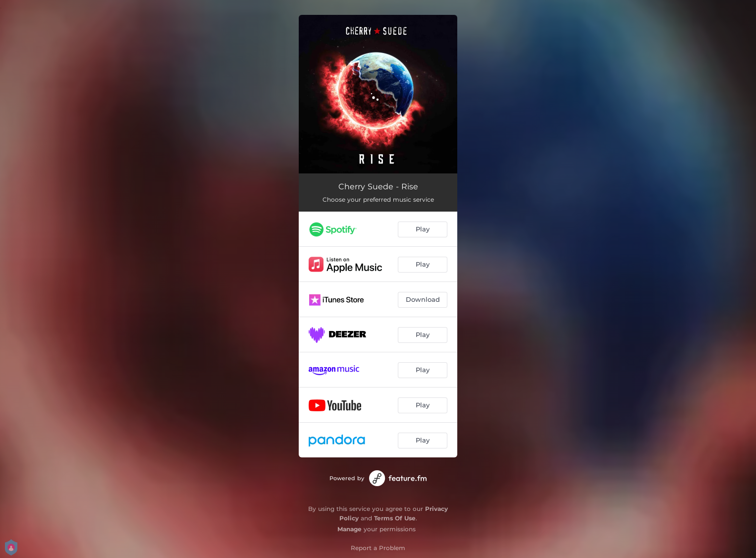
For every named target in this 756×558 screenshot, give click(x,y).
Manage (350, 529)
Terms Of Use (395, 518)
